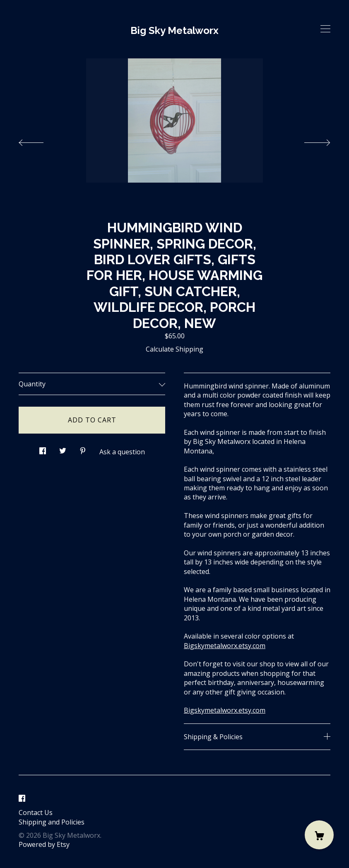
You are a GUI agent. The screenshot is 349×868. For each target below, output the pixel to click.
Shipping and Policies (52, 822)
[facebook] (22, 798)
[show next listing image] (310, 140)
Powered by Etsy (44, 844)
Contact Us (36, 813)
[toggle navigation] (325, 29)
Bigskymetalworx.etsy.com (225, 646)
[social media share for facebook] (43, 449)
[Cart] (319, 835)
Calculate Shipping (174, 349)
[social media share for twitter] (63, 449)
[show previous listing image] (39, 140)
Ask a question (122, 452)
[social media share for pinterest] (83, 449)
